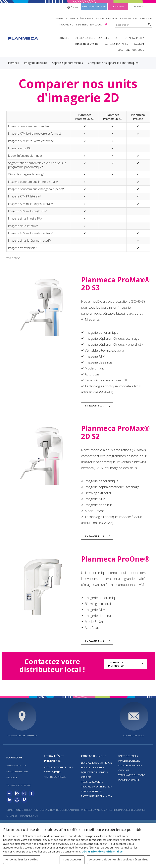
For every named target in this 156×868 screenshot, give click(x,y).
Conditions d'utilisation (22, 810)
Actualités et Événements (80, 18)
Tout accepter (72, 859)
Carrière (86, 777)
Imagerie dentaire (86, 44)
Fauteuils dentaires (116, 44)
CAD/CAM (139, 44)
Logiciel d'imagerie (130, 765)
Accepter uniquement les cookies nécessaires (119, 859)
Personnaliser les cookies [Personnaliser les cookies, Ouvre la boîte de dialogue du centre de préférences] (22, 859)
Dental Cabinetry (133, 38)
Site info (12, 816)
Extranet (139, 7)
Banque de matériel (107, 18)
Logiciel (64, 38)
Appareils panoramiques (67, 63)
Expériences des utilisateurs (92, 38)
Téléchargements (92, 782)
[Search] (149, 24)
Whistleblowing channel (96, 810)
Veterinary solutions (132, 775)
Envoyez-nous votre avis (97, 763)
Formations (146, 18)
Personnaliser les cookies (129, 810)
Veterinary (118, 7)
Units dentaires (128, 756)
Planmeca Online (129, 780)
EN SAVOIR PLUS (95, 406)
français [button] (73, 7)
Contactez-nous (129, 18)
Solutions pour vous (131, 50)
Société (59, 18)
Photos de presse (55, 777)
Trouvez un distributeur (117, 664)
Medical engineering (94, 7)
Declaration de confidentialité (60, 810)
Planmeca (13, 63)
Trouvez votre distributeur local (81, 25)
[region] (78, 846)
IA (116, 38)
